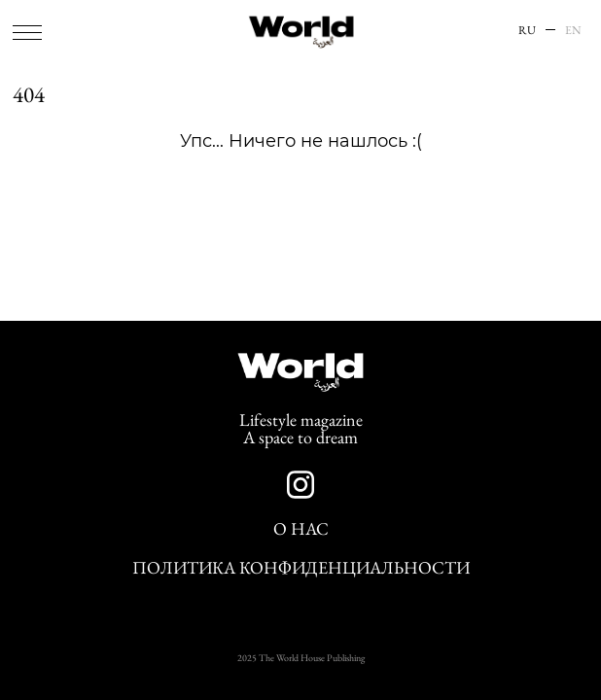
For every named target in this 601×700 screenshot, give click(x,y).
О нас (301, 529)
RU (527, 30)
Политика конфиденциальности (301, 568)
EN (573, 30)
